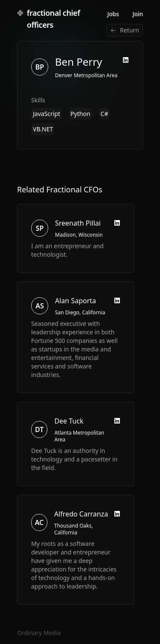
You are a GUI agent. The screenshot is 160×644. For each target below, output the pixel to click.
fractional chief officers (48, 19)
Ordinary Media (39, 633)
